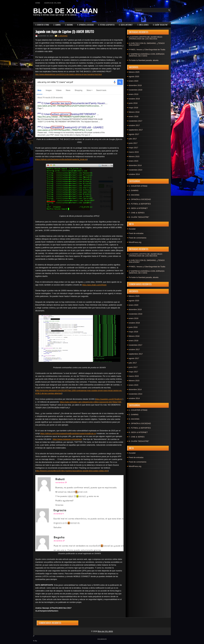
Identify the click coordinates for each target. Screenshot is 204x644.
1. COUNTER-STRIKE (42, 25)
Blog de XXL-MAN (105, 631)
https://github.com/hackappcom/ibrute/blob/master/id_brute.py (61, 159)
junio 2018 (133, 103)
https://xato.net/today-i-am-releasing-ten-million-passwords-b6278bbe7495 (91, 402)
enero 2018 (134, 116)
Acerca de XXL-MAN (53, 3)
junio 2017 (133, 143)
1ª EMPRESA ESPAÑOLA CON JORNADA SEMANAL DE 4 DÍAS (147, 55)
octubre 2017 (134, 125)
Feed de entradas (136, 233)
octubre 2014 (134, 174)
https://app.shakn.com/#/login (94, 285)
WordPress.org (135, 242)
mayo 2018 (133, 108)
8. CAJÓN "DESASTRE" (160, 25)
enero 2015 (134, 161)
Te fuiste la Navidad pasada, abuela (144, 60)
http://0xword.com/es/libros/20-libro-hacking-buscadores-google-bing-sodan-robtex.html (72, 471)
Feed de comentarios (138, 238)
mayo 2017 (133, 148)
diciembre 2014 (135, 165)
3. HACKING (69, 25)
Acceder (132, 229)
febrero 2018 (134, 112)
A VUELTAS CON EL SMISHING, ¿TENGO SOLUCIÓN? (147, 44)
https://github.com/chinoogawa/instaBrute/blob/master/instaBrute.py (68, 433)
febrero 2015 (134, 156)
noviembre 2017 (135, 121)
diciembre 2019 (135, 85)
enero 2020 (134, 81)
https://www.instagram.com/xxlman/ (67, 439)
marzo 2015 (134, 152)
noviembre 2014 (135, 170)
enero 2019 (134, 94)
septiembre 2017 (136, 130)
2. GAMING (57, 25)
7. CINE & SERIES (143, 25)
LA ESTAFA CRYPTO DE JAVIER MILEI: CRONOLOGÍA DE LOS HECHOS (146, 38)
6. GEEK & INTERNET (126, 25)
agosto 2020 (134, 76)
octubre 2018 (134, 99)
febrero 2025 (134, 72)
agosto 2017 (134, 134)
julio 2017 (133, 139)
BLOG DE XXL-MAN (65, 11)
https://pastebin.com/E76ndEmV (109, 399)
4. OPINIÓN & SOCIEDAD (86, 25)
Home (38, 3)
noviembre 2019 (135, 90)
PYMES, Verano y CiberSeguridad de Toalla (147, 50)
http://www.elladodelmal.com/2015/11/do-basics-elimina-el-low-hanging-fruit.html (69, 74)
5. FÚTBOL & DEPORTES (106, 25)
